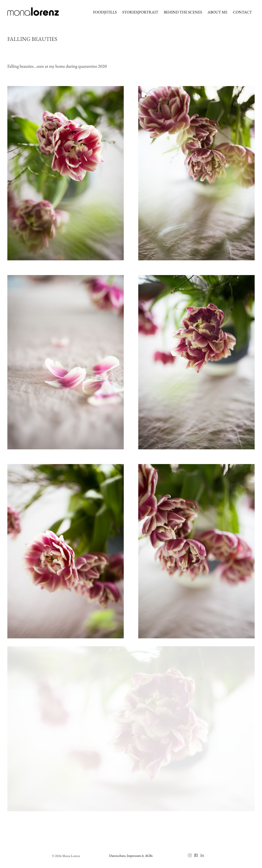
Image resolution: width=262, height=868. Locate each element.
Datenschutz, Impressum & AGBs (131, 856)
